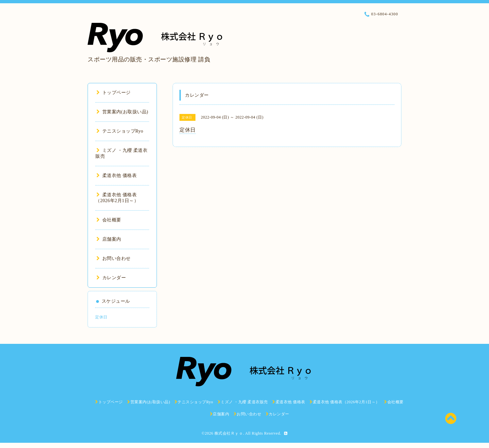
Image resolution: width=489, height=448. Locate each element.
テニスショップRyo (120, 131)
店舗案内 (109, 239)
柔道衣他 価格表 (117, 176)
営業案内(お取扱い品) (122, 112)
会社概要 (109, 220)
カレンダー (111, 278)
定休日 (101, 317)
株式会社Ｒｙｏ (229, 433)
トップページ (114, 93)
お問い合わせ (114, 258)
